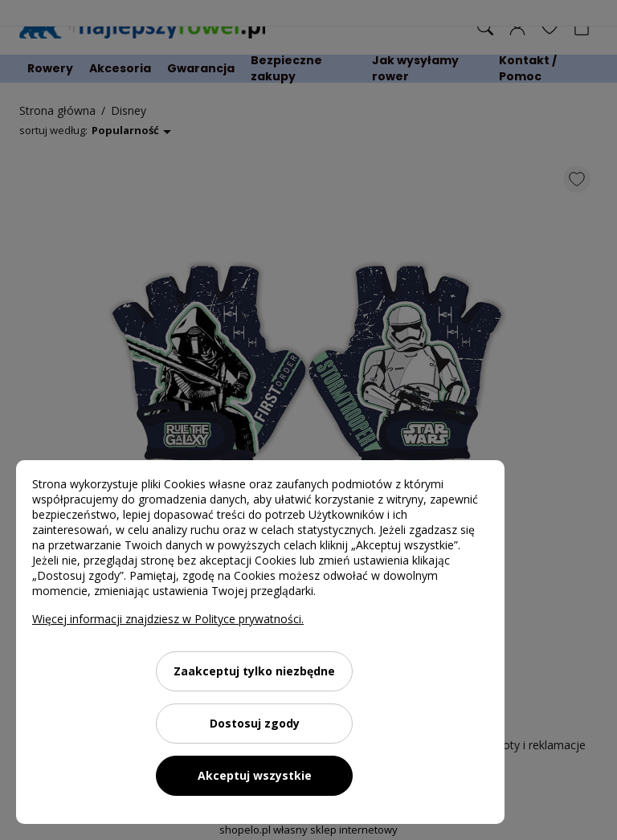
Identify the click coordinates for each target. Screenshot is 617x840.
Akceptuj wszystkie (255, 775)
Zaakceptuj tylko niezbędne (254, 671)
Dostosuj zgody (255, 723)
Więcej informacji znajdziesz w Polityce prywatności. (168, 619)
